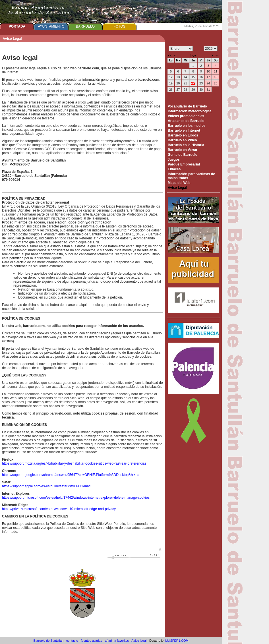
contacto (72, 641)
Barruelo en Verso (182, 150)
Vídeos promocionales (186, 116)
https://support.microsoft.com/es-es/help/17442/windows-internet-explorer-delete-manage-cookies (76, 498)
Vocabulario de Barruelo (187, 106)
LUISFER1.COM (177, 641)
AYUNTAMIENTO (51, 26)
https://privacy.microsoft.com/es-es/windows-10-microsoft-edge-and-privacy (59, 509)
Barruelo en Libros (183, 135)
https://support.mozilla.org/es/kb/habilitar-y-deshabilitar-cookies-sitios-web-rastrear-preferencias (74, 463)
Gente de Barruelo (183, 155)
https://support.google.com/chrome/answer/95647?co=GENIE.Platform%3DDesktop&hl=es (71, 475)
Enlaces (174, 169)
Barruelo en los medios (187, 126)
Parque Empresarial (184, 164)
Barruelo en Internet (184, 131)
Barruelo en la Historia (186, 145)
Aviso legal (139, 641)
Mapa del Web (179, 183)
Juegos (174, 160)
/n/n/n (211, 49)
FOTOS (119, 26)
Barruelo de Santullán (48, 641)
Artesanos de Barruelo (186, 121)
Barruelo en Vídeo (182, 140)
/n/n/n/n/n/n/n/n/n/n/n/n (181, 49)
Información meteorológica (190, 111)
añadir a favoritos (117, 641)
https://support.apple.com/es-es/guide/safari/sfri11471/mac (46, 486)
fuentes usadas (91, 641)
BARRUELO (85, 26)
